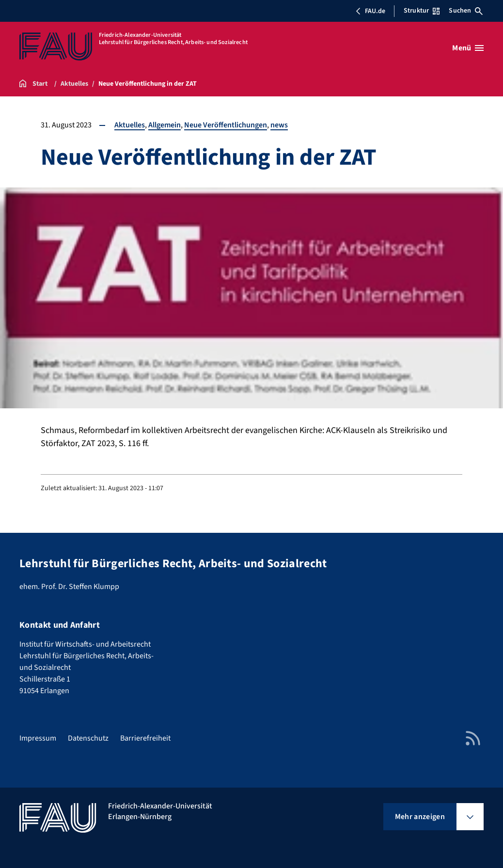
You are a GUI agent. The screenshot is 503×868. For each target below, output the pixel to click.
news (279, 125)
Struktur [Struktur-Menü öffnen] (422, 11)
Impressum (38, 738)
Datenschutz (88, 738)
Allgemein (165, 125)
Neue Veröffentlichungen (226, 125)
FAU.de (370, 11)
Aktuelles (130, 125)
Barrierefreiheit (145, 738)
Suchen (466, 11)
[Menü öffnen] (468, 48)
